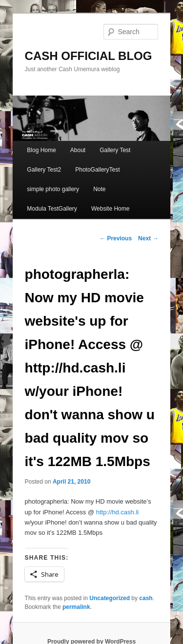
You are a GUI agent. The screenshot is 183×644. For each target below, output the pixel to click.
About (78, 150)
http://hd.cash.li (117, 512)
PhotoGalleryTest (97, 170)
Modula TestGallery (52, 209)
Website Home (110, 209)
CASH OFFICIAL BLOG (89, 56)
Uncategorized (110, 598)
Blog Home (41, 150)
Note (99, 189)
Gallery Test (115, 150)
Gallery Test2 (44, 170)
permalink (76, 607)
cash (146, 598)
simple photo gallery (53, 189)
